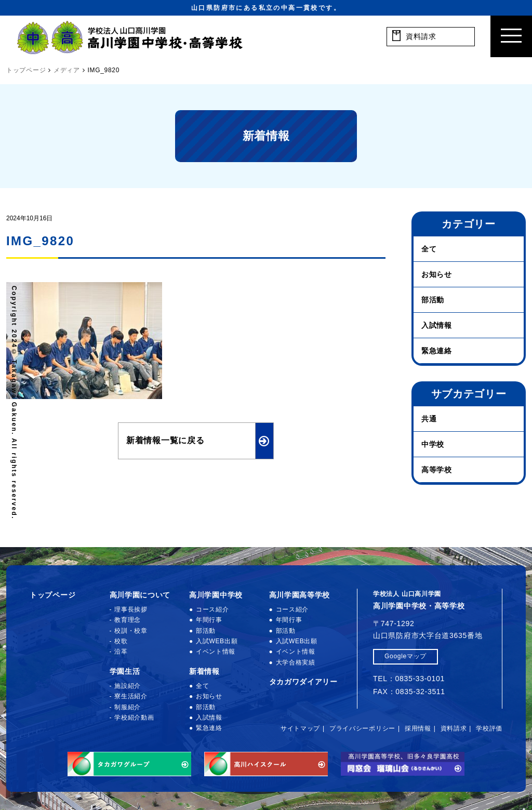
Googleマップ (405, 656)
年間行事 (209, 620)
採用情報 (418, 728)
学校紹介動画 (134, 718)
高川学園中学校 (216, 595)
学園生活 (125, 671)
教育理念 (128, 620)
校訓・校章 (131, 631)
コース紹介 (212, 609)
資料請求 (454, 728)
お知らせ (437, 274)
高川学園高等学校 (300, 595)
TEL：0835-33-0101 (409, 679)
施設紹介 (128, 686)
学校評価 (489, 728)
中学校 (433, 444)
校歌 (121, 641)
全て (429, 249)
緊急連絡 (437, 351)
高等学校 (437, 470)
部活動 (433, 300)
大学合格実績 (296, 662)
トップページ (52, 595)
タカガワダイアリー (303, 682)
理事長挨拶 (131, 609)
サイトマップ (300, 728)
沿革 (121, 652)
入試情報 (437, 325)
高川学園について (140, 595)
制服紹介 (128, 707)
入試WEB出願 (217, 641)
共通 (429, 419)
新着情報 (204, 671)
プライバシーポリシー (362, 728)
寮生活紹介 (131, 696)
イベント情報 (216, 652)
